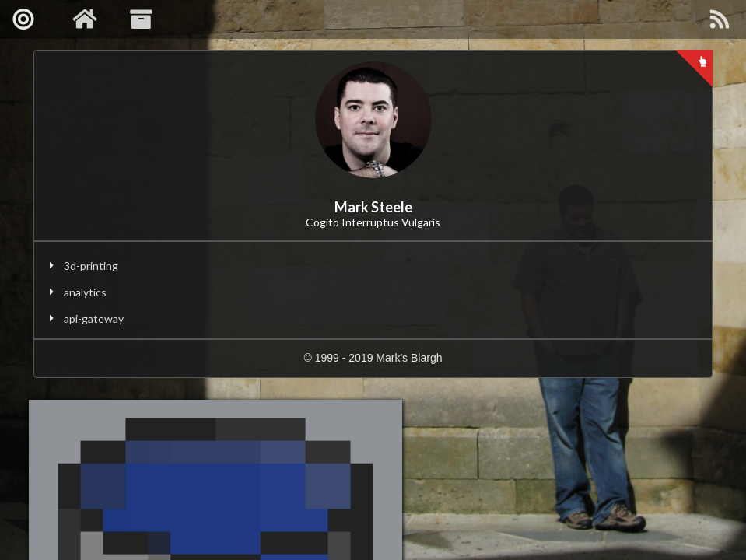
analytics (85, 292)
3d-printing (91, 266)
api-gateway (94, 318)
